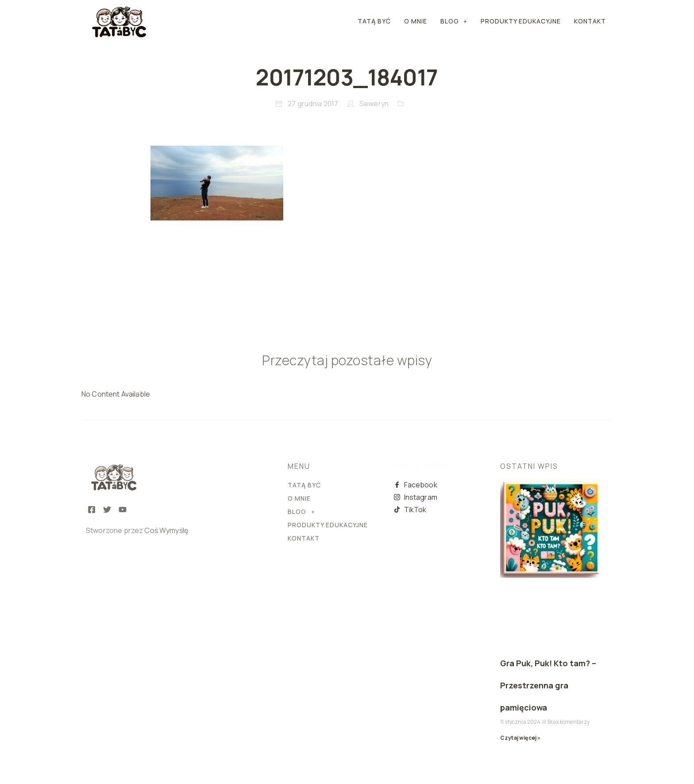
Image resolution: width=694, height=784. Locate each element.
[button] (454, 21)
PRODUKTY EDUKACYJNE (521, 21)
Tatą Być (374, 21)
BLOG (454, 21)
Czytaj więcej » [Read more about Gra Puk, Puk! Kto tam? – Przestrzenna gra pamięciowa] (520, 738)
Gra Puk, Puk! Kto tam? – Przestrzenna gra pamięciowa (548, 685)
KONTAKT (590, 21)
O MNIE (416, 21)
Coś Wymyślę (166, 530)
